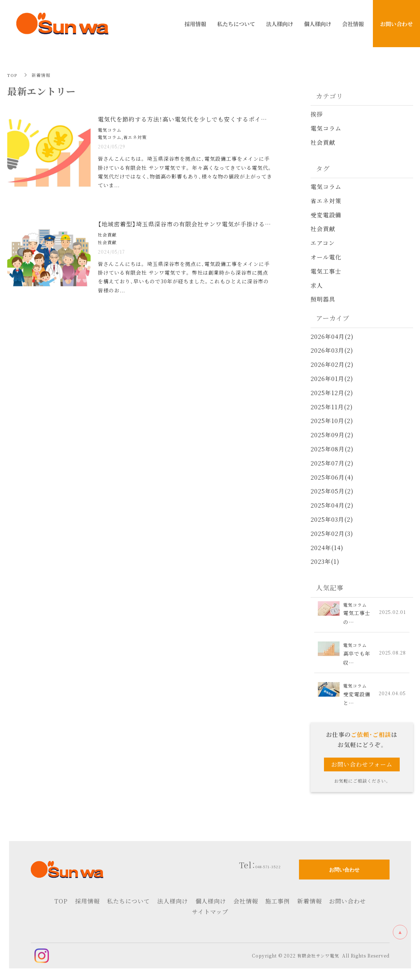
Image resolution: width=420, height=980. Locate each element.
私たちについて (128, 904)
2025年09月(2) (332, 435)
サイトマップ (210, 914)
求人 (317, 285)
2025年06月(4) (332, 477)
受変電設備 (326, 215)
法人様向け (173, 904)
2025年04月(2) (332, 505)
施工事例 (278, 904)
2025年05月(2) (332, 491)
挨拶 (317, 114)
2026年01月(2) (332, 379)
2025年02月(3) (332, 533)
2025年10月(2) (332, 421)
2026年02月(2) (332, 364)
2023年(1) (325, 561)
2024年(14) (327, 547)
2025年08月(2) (332, 449)
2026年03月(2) (332, 350)
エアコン (323, 243)
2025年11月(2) (332, 407)
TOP (12, 75)
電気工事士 (326, 271)
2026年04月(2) (332, 336)
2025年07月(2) (332, 463)
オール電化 (326, 257)
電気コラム (326, 128)
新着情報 (309, 904)
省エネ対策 (326, 201)
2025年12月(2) (332, 393)
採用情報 (87, 904)
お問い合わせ (348, 904)
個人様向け (211, 904)
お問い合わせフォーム (362, 767)
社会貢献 (323, 142)
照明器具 (323, 299)
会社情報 (246, 904)
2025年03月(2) (332, 519)
